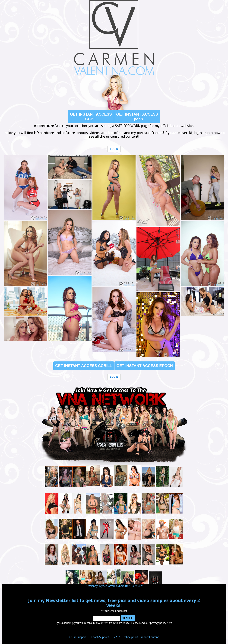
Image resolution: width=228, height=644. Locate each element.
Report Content (150, 637)
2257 (117, 637)
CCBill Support (78, 637)
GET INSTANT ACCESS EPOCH (145, 366)
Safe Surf (137, 586)
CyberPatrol (107, 586)
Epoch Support (100, 637)
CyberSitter (123, 586)
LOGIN (114, 149)
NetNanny (92, 586)
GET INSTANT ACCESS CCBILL (84, 366)
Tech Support (130, 637)
